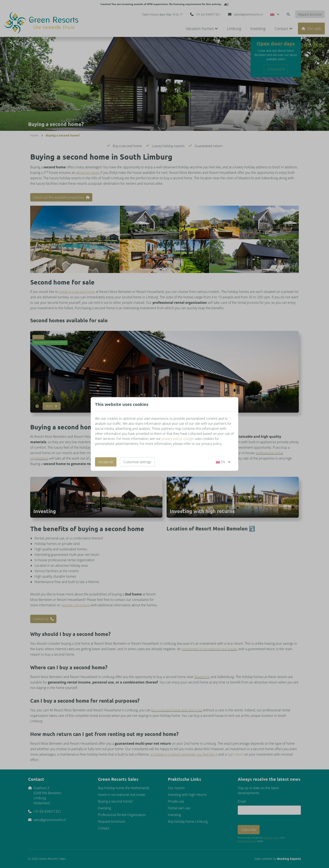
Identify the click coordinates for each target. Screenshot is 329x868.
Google (189, 439)
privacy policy (172, 439)
